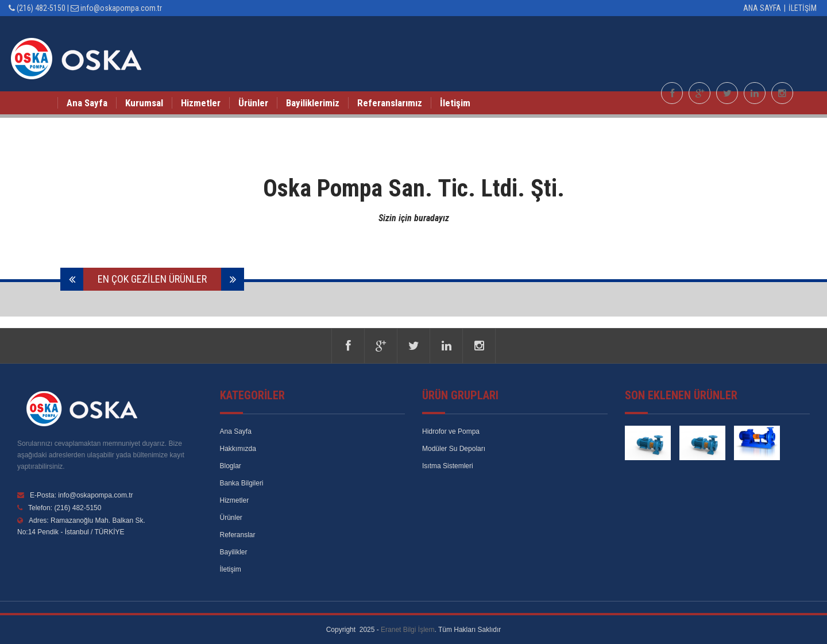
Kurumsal (144, 103)
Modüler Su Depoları (454, 449)
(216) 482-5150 (41, 8)
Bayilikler (234, 552)
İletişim (803, 8)
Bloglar (231, 466)
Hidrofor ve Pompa (451, 431)
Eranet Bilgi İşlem (407, 630)
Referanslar (238, 535)
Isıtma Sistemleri (448, 466)
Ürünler (253, 103)
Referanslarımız (390, 103)
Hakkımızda (238, 449)
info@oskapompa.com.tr (121, 8)
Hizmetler (201, 103)
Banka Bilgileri (242, 483)
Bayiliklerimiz (313, 103)
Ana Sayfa (762, 8)
